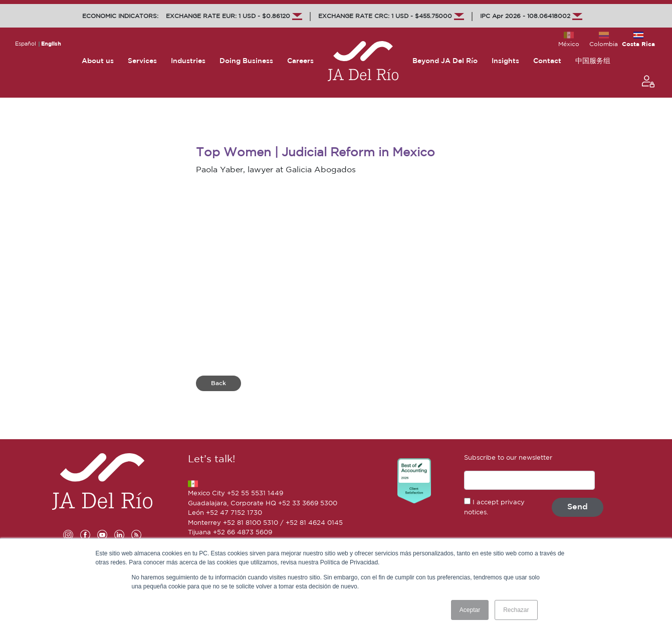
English (51, 44)
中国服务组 (593, 61)
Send (578, 507)
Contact (547, 61)
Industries (188, 61)
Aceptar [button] (470, 610)
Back (218, 383)
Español (26, 44)
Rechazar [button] (516, 610)
